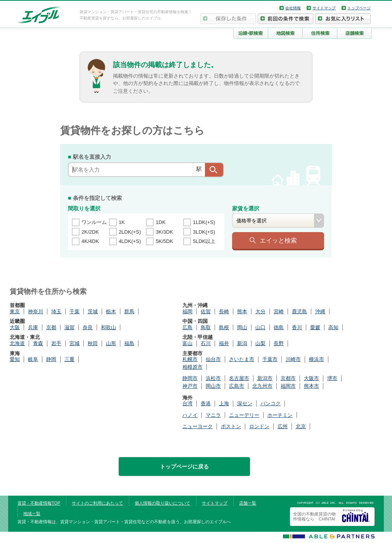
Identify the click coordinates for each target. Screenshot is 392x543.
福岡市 (288, 386)
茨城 (93, 311)
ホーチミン (280, 415)
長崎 (224, 311)
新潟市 (265, 378)
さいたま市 (242, 359)
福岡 (187, 311)
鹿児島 (299, 311)
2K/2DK (90, 232)
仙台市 (213, 359)
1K (122, 222)
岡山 (242, 327)
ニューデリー (244, 415)
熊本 (242, 311)
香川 (297, 327)
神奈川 (36, 311)
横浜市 (317, 359)
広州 (283, 426)
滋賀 (69, 327)
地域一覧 (32, 514)
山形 (111, 343)
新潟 (242, 343)
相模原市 (193, 367)
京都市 (288, 378)
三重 (69, 359)
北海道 (17, 343)
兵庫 (33, 327)
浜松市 (213, 378)
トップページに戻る (184, 467)
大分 (260, 311)
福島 (129, 343)
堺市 (332, 378)
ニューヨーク (198, 426)
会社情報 (293, 8)
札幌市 (190, 359)
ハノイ (190, 415)
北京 (301, 426)
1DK (160, 222)
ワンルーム (94, 222)
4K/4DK (90, 241)
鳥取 (206, 327)
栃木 (111, 311)
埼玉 (56, 311)
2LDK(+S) (130, 232)
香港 (206, 403)
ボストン (231, 426)
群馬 (129, 311)
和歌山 (108, 327)
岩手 (56, 343)
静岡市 (190, 378)
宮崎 (279, 311)
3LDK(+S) (204, 232)
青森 (38, 343)
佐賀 (206, 311)
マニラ (213, 415)
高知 (333, 327)
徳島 (279, 327)
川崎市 (293, 359)
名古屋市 (239, 378)
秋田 (93, 343)
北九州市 (262, 386)
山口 (260, 327)
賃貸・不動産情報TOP (39, 503)
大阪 (15, 327)
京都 (51, 327)
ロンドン (259, 426)
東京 (15, 311)
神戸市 (190, 386)
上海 (224, 403)
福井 (224, 343)
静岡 (51, 359)
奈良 (88, 327)
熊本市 (311, 386)
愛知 (15, 359)
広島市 (237, 386)
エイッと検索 (278, 240)
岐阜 (33, 359)
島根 (224, 327)
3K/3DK (164, 232)
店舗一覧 (248, 503)
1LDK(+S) (204, 222)
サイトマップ (324, 8)
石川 (206, 343)
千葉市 (270, 359)
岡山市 (213, 386)
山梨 (260, 343)
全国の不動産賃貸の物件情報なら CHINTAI (314, 516)
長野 (279, 343)
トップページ (359, 8)
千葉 (75, 311)
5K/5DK (164, 241)
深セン (245, 403)
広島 (187, 327)
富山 (187, 343)
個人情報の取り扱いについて (162, 503)
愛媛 (315, 327)
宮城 (75, 343)
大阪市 (311, 378)
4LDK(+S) (130, 241)
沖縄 (320, 311)
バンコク (271, 403)
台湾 (187, 403)
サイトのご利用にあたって (97, 503)
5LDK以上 (204, 241)
